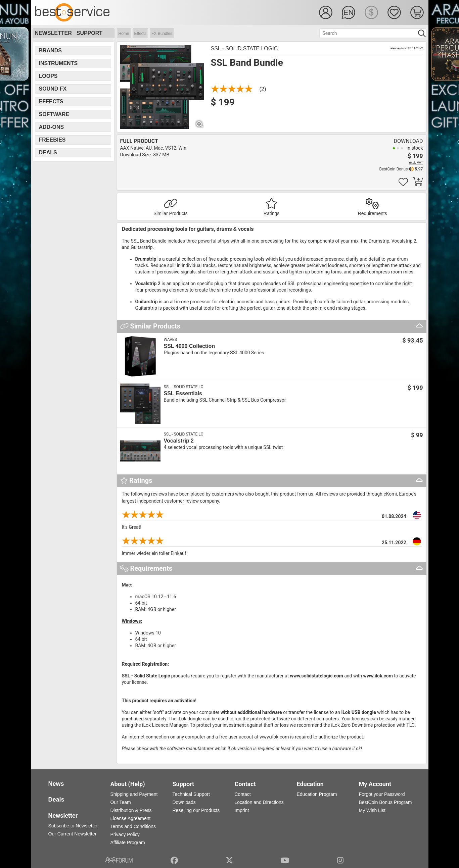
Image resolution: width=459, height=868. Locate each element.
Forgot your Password (382, 794)
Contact (243, 794)
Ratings (271, 213)
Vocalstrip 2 (179, 441)
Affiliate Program (128, 843)
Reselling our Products (196, 810)
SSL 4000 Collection (190, 346)
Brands (50, 50)
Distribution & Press (131, 810)
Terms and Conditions (133, 826)
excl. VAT (416, 163)
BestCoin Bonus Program (385, 802)
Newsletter (53, 33)
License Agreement (131, 818)
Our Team (121, 802)
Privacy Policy (125, 834)
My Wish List (372, 810)
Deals (48, 152)
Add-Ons (52, 127)
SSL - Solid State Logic (244, 48)
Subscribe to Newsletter (73, 826)
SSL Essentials (183, 393)
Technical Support (191, 794)
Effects (140, 34)
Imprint (242, 810)
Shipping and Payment (134, 794)
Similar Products (171, 213)
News (56, 784)
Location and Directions (259, 802)
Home (124, 34)
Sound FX (53, 89)
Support (89, 33)
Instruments (58, 63)
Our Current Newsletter (73, 834)
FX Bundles (162, 34)
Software (54, 114)
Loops (48, 76)
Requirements (373, 213)
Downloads (184, 802)
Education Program (317, 794)
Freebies (52, 140)
